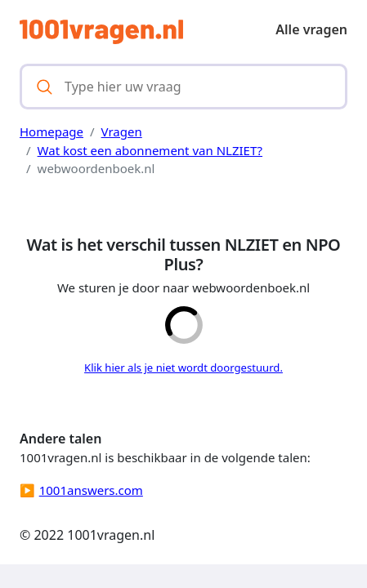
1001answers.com (91, 490)
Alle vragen (311, 29)
